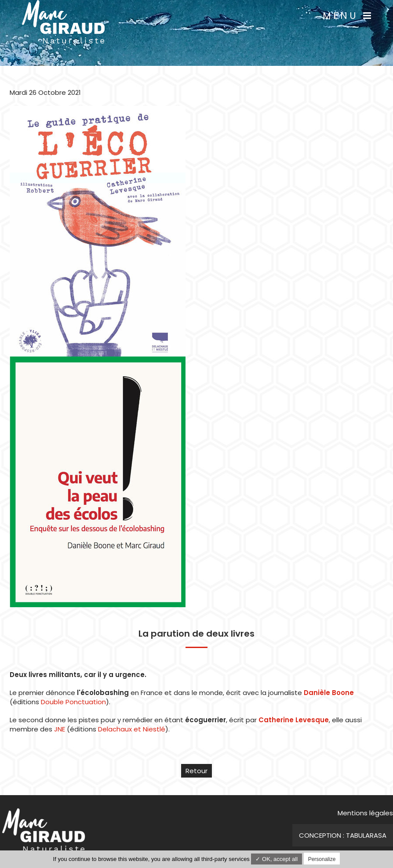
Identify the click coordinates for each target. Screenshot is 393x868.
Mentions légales (365, 813)
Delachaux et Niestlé (132, 729)
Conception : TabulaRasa (343, 835)
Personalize (322, 859)
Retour (196, 771)
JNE (60, 729)
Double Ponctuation (73, 702)
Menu (348, 16)
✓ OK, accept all (277, 859)
